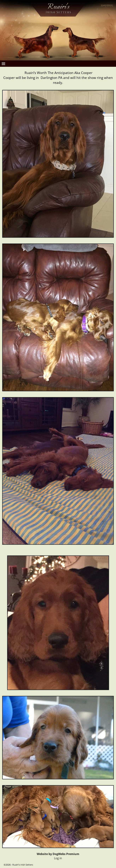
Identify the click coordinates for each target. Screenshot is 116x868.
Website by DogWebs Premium (58, 854)
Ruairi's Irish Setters (23, 865)
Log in (58, 858)
